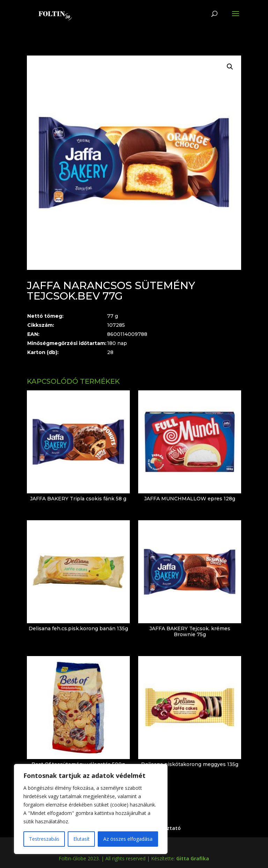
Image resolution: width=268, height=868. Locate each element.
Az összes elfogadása (128, 839)
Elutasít (81, 839)
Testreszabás (44, 839)
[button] (230, 67)
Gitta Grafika (193, 858)
